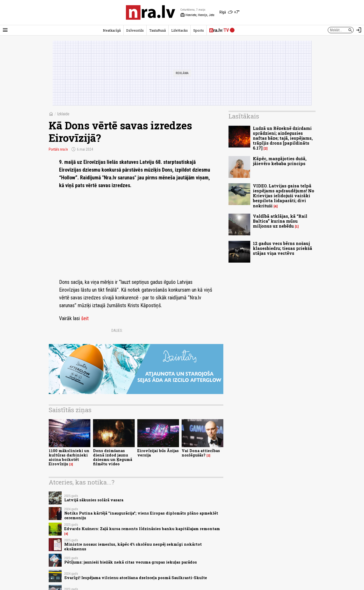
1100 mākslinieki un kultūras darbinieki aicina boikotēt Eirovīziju (69, 457)
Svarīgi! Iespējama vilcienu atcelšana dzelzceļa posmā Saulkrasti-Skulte (136, 578)
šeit (85, 318)
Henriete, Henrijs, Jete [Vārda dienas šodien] (197, 15)
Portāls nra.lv (58, 149)
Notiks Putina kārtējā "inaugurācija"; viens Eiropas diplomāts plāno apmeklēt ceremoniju (141, 515)
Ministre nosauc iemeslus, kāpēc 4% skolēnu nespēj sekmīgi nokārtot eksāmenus (133, 546)
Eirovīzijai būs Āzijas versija (158, 453)
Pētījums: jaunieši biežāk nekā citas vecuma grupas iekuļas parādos (131, 562)
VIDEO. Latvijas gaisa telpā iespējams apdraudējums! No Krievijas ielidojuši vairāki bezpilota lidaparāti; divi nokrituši (284, 196)
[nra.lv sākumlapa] (151, 12)
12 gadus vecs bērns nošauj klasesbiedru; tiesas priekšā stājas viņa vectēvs (283, 248)
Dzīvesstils (135, 30)
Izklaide (63, 114)
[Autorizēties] (359, 30)
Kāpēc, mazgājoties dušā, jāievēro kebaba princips (280, 161)
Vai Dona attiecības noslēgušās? (201, 453)
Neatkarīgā (112, 30)
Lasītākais (244, 116)
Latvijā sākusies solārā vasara (94, 500)
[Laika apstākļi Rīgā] (230, 12)
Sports (199, 30)
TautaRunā (158, 30)
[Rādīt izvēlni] (5, 30)
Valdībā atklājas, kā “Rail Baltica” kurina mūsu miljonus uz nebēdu (280, 221)
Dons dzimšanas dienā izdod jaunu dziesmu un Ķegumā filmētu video (113, 457)
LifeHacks (180, 30)
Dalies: (117, 331)
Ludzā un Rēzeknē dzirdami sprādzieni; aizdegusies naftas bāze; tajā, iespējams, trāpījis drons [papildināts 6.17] (283, 138)
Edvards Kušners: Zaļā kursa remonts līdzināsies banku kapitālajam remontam (142, 529)
